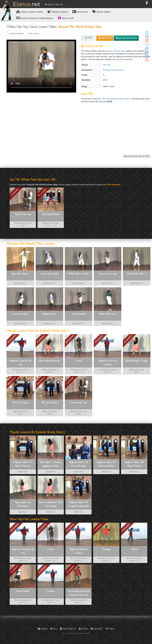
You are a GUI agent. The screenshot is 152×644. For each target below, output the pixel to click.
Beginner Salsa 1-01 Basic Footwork (23, 464)
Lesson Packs (30, 12)
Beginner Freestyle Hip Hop (20, 363)
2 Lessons (70, 569)
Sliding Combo (49, 314)
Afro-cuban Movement (49, 361)
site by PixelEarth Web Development (76, 633)
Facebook (97, 629)
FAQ (54, 629)
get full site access (126, 38)
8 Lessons (128, 339)
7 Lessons (14, 192)
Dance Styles (101, 12)
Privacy (83, 629)
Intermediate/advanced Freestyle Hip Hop (78, 593)
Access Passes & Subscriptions (35, 18)
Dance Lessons (58, 12)
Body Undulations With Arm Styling (51, 504)
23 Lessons (41, 381)
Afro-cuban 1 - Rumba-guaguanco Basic (51, 464)
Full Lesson (34, 34)
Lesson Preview (16, 34)
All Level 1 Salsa (20, 403)
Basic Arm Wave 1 (20, 274)
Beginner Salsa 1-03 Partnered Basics (106, 464)
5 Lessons (126, 527)
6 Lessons (40, 339)
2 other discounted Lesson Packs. (115, 99)
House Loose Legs (108, 274)
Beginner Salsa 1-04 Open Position (134, 464)
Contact (43, 629)
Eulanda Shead (110, 70)
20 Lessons (70, 339)
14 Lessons (14, 527)
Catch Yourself (78, 314)
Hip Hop (107, 65)
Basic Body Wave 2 (137, 274)
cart (105, 38)
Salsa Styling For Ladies (137, 361)
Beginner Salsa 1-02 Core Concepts (78, 464)
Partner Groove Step (115, 51)
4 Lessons (98, 527)
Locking (51, 591)
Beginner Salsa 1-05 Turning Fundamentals (78, 504)
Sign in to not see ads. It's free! (136, 156)
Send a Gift (66, 18)
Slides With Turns (108, 314)
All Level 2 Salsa (49, 403)
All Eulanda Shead (51, 214)
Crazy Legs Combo (49, 274)
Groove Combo (20, 314)
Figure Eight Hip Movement (23, 504)
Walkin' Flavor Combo (78, 274)
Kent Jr (121, 70)
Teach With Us (68, 629)
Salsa (44, 370)
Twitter (110, 629)
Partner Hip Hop (23, 214)
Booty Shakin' (23, 591)
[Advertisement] (78, 132)
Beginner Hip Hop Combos (108, 363)
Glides (134, 549)
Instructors (80, 12)
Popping (106, 549)
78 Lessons (42, 192)
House (78, 361)
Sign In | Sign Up (54, 4)
